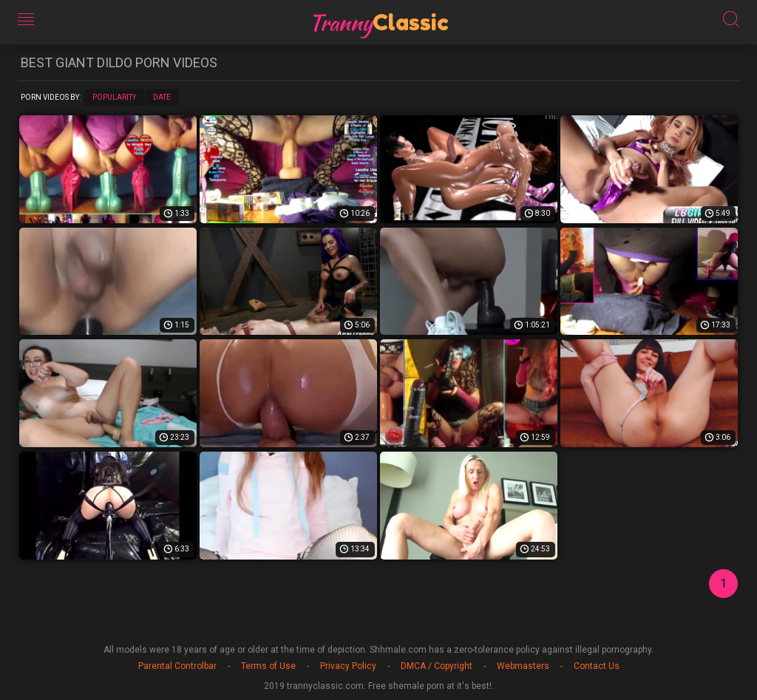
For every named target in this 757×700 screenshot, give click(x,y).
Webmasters (523, 666)
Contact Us (597, 666)
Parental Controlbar (177, 666)
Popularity (114, 97)
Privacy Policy (348, 666)
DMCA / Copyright (437, 666)
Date (162, 97)
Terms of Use (268, 666)
